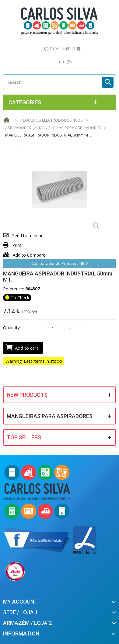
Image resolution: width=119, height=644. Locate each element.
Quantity (11, 328)
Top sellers (24, 437)
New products (27, 395)
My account (20, 602)
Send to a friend (28, 235)
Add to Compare (24, 255)
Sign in (69, 48)
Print (17, 245)
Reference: (14, 289)
